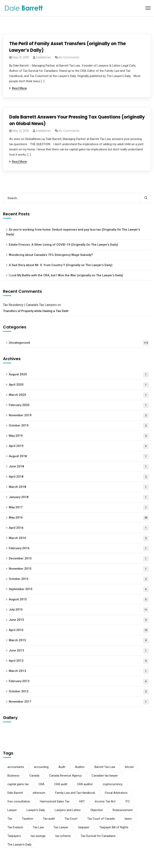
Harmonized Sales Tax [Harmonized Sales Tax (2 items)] (55, 801)
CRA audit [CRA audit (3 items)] (61, 784)
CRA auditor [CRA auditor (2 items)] (85, 784)
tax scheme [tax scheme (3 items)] (63, 836)
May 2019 (79, 436)
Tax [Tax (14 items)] (10, 819)
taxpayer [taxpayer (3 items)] (84, 827)
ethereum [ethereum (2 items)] (39, 793)
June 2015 (79, 620)
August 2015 (79, 600)
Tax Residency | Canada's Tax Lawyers (30, 305)
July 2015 (79, 610)
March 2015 (79, 641)
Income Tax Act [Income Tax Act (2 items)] (105, 801)
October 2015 (79, 579)
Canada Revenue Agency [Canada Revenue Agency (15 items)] (65, 776)
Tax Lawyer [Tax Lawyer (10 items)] (61, 827)
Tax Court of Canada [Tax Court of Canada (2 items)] (101, 819)
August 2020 (79, 375)
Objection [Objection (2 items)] (97, 810)
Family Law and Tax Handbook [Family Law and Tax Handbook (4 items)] (75, 793)
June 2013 (79, 651)
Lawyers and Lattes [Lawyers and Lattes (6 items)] (68, 810)
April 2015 (79, 630)
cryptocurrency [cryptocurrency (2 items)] (113, 784)
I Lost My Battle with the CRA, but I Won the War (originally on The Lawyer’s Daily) (66, 275)
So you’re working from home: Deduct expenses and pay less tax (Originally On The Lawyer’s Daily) (73, 232)
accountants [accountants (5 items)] (16, 767)
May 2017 (79, 508)
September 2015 (79, 589)
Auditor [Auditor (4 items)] (80, 767)
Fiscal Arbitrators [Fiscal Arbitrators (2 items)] (116, 793)
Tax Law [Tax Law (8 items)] (38, 827)
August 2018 (79, 456)
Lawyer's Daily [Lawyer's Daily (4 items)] (36, 810)
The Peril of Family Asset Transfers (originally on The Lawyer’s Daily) (67, 47)
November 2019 (79, 416)
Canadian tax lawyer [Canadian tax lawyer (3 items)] (105, 776)
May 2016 (79, 518)
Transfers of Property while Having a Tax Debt (36, 311)
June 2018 (79, 467)
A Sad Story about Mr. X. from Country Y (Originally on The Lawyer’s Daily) (61, 265)
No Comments (69, 57)
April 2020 (79, 385)
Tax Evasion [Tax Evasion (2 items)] (15, 827)
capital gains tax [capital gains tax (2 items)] (18, 784)
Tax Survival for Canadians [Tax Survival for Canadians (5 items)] (98, 836)
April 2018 (79, 477)
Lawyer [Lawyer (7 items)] (12, 810)
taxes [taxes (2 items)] (128, 819)
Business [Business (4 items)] (13, 776)
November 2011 (79, 702)
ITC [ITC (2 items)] (128, 801)
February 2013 (79, 681)
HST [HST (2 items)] (82, 801)
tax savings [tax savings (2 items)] (38, 836)
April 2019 (79, 446)
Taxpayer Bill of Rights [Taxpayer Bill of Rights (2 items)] (114, 827)
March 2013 (79, 671)
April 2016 (79, 528)
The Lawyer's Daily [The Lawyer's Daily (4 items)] (19, 845)
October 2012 (79, 692)
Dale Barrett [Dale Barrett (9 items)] (15, 793)
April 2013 (79, 661)
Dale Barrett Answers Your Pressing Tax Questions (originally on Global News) (77, 120)
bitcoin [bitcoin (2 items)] (129, 767)
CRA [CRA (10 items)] (41, 784)
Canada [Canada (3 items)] (34, 776)
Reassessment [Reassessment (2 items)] (123, 810)
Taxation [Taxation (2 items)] (27, 819)
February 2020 (79, 405)
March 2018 (79, 487)
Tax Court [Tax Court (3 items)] (71, 819)
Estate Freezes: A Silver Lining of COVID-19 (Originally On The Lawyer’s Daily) (63, 245)
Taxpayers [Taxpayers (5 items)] (14, 836)
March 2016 (79, 538)
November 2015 (79, 569)
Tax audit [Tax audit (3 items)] (49, 819)
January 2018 (79, 497)
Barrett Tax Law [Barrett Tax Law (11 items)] (105, 767)
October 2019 (79, 426)
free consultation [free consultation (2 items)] (19, 801)
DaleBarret (43, 57)
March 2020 (79, 395)
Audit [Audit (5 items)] (62, 767)
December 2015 (79, 559)
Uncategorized (79, 343)
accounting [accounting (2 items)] (41, 767)
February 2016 (79, 548)
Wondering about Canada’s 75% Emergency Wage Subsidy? (51, 255)
